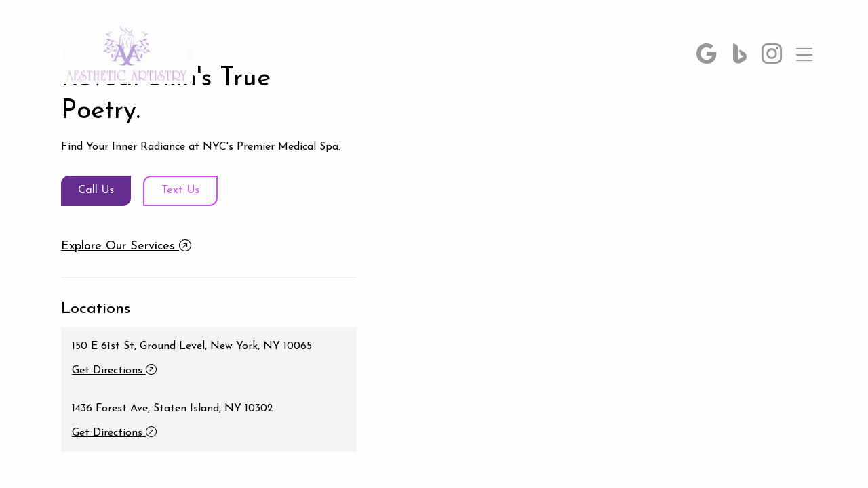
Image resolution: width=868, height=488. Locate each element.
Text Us (199, 191)
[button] (707, 57)
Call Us (102, 191)
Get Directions (114, 374)
